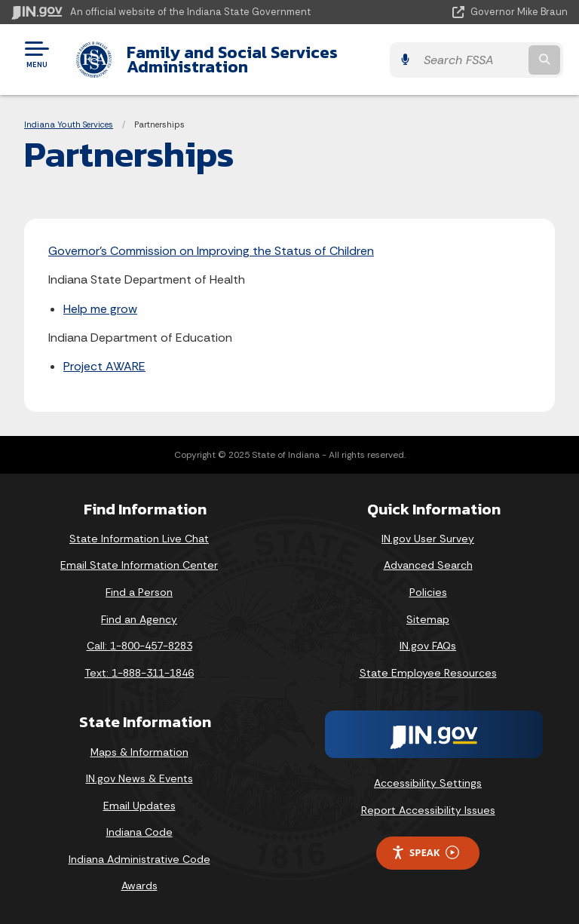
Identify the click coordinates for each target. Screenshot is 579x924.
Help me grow (100, 309)
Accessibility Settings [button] (428, 783)
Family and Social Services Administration (228, 59)
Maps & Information (139, 752)
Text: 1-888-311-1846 (139, 673)
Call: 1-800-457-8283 (139, 646)
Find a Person (139, 592)
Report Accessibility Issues (428, 810)
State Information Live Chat (139, 539)
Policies (428, 592)
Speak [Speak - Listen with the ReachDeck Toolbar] (425, 853)
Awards (139, 886)
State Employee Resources (428, 673)
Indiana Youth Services (69, 124)
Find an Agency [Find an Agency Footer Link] (139, 619)
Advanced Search (428, 565)
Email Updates (139, 806)
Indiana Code (139, 832)
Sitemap (428, 619)
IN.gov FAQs (428, 646)
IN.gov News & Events (139, 778)
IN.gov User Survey (428, 539)
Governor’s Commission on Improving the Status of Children (211, 251)
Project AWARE (104, 366)
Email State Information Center (139, 565)
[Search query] (487, 60)
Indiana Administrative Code (139, 859)
